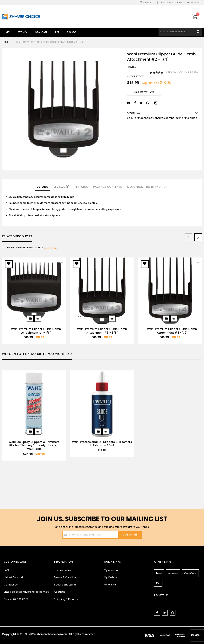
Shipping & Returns (66, 599)
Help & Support (13, 577)
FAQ (6, 570)
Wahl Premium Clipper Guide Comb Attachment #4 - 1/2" (172, 331)
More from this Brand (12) (147, 187)
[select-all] (51, 248)
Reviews (61, 187)
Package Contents (108, 187)
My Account (111, 570)
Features (81, 187)
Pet (158, 583)
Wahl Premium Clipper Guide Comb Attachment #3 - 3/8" (102, 331)
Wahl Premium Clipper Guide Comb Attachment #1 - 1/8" (36, 331)
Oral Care (190, 573)
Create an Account (172, 3)
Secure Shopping (65, 585)
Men (159, 573)
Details (42, 187)
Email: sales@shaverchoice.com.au (26, 592)
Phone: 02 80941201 (16, 599)
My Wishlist (111, 585)
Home (5, 42)
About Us (60, 592)
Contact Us (11, 585)
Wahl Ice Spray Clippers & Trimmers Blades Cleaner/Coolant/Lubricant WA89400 (34, 446)
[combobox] (180, 32)
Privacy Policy (63, 570)
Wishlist (148, 3)
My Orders (110, 577)
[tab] (42, 187)
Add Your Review (188, 72)
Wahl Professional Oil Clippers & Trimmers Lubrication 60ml (102, 444)
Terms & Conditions (66, 577)
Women (173, 573)
